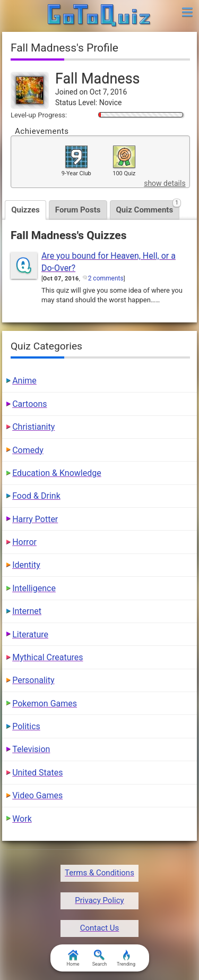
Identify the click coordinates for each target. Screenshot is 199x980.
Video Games (37, 795)
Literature (30, 634)
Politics (26, 726)
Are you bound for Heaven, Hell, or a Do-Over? (109, 262)
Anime (24, 381)
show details (165, 183)
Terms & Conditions (99, 873)
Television (31, 749)
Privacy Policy (99, 900)
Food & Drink (36, 496)
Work (22, 819)
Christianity (33, 427)
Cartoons (29, 404)
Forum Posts (78, 210)
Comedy (28, 450)
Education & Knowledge (57, 473)
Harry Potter (35, 519)
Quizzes (25, 210)
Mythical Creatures (47, 657)
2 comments (106, 278)
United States (37, 773)
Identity (26, 565)
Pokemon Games (45, 704)
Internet (27, 611)
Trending (126, 958)
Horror (24, 542)
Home (73, 958)
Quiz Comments (148, 207)
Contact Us (100, 928)
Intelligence (34, 588)
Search (100, 958)
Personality (33, 680)
